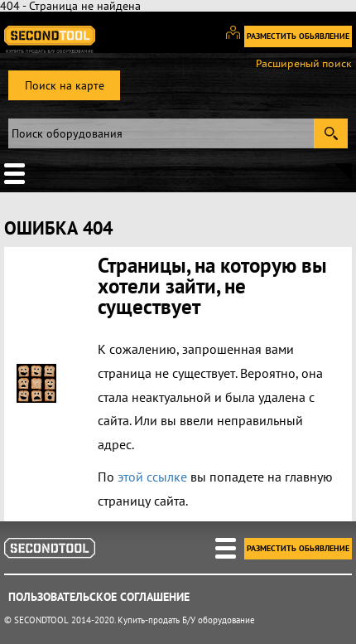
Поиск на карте (65, 85)
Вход (239, 40)
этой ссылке (152, 477)
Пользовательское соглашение (99, 597)
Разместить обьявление (298, 36)
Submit (331, 133)
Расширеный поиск (304, 64)
